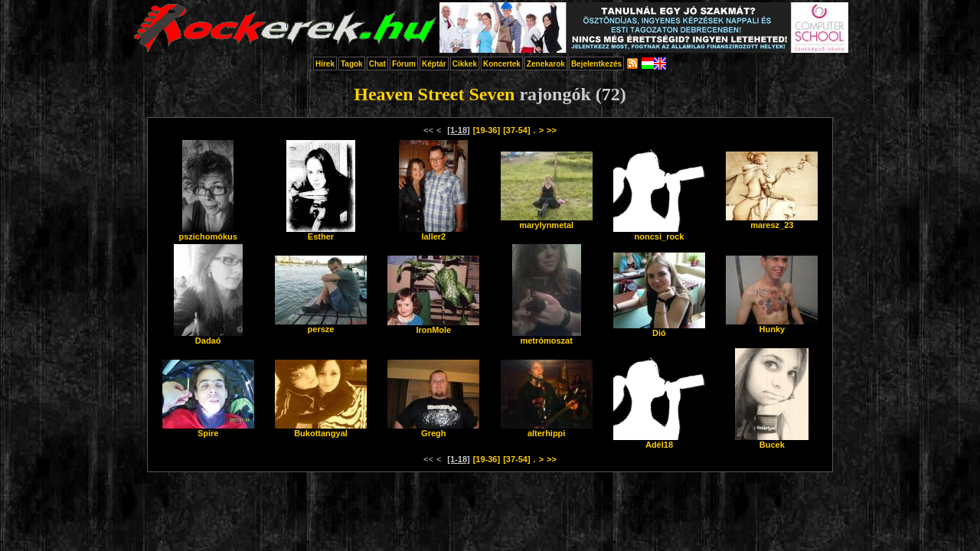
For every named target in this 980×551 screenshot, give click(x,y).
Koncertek (502, 64)
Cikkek (465, 64)
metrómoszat (547, 337)
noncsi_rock (659, 233)
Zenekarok (546, 64)
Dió (659, 329)
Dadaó (208, 337)
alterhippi (547, 429)
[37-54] (516, 130)
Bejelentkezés (596, 64)
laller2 (433, 233)
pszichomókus (207, 233)
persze (321, 325)
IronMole (433, 326)
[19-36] (487, 130)
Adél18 (659, 441)
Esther (321, 233)
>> (552, 130)
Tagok (352, 64)
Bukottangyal (321, 429)
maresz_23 (772, 221)
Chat (377, 64)
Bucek (772, 441)
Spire (208, 429)
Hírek (325, 64)
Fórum (404, 64)
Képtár (434, 64)
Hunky (772, 325)
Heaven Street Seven (434, 94)
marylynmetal (547, 221)
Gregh (433, 429)
